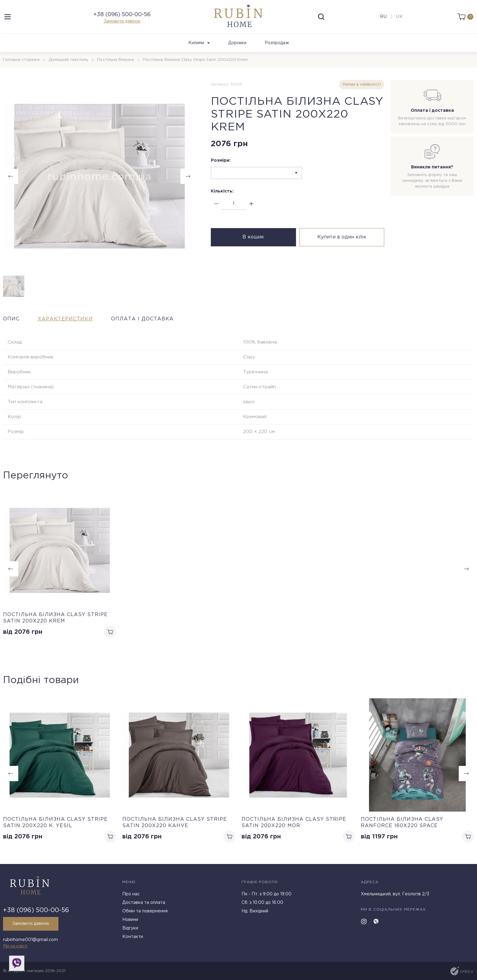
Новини (130, 920)
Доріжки (237, 43)
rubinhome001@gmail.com (30, 940)
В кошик (253, 237)
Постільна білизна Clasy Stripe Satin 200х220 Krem (55, 618)
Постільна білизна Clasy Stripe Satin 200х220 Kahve (175, 823)
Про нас (131, 894)
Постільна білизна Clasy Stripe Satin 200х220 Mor (294, 823)
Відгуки (130, 928)
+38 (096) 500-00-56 (122, 15)
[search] (321, 17)
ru (383, 17)
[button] (466, 774)
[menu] (8, 17)
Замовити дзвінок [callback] (31, 924)
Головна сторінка (21, 60)
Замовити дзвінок (122, 21)
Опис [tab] (11, 319)
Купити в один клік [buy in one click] (342, 237)
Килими (199, 43)
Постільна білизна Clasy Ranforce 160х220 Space (402, 823)
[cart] (465, 17)
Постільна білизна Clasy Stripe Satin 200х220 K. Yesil (55, 823)
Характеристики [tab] (65, 319)
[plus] (251, 204)
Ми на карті (15, 946)
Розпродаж (277, 43)
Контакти (133, 937)
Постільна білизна (115, 60)
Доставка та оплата (144, 903)
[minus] (216, 204)
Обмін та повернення (145, 911)
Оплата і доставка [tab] (142, 319)
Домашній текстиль (68, 60)
